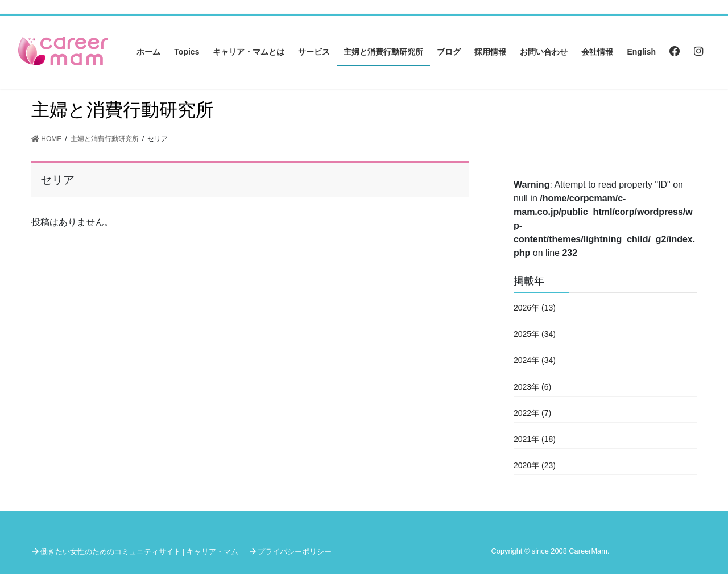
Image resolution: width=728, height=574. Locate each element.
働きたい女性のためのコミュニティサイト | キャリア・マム (139, 552)
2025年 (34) (535, 334)
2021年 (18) (535, 439)
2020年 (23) (535, 465)
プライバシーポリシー (295, 552)
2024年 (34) (535, 360)
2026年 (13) (535, 308)
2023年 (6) (532, 387)
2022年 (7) (532, 413)
